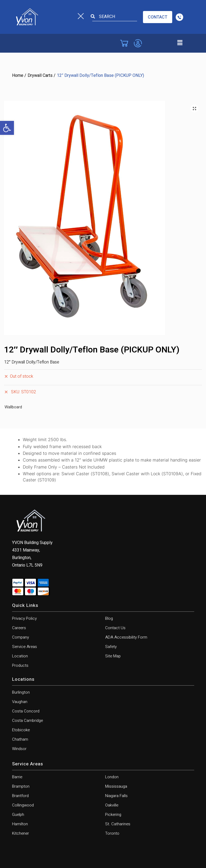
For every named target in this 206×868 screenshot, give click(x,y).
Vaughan (20, 702)
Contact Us (115, 628)
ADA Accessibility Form (126, 637)
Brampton (21, 786)
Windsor (19, 749)
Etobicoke (21, 730)
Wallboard (13, 407)
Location (20, 656)
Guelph (18, 815)
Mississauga (116, 786)
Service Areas (25, 647)
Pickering (113, 815)
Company (21, 637)
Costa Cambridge (27, 721)
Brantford (20, 796)
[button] (7, 128)
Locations (23, 679)
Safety (111, 647)
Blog (109, 618)
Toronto (112, 833)
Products (20, 665)
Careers (19, 628)
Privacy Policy (24, 618)
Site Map (113, 656)
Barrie (17, 777)
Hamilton (20, 824)
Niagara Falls (116, 796)
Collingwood (23, 805)
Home (18, 75)
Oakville (112, 805)
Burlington (21, 692)
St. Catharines (118, 824)
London (112, 777)
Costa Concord (26, 711)
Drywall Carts (40, 75)
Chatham (20, 739)
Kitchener (21, 833)
